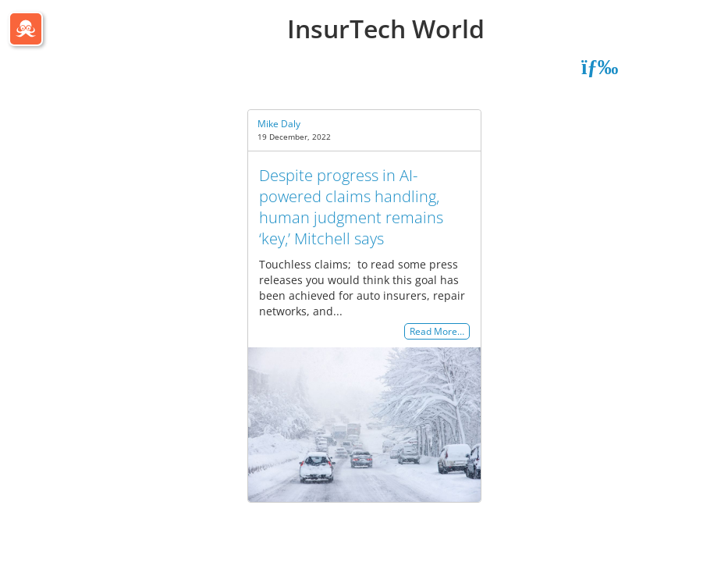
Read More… (437, 331)
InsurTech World (386, 28)
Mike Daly (279, 124)
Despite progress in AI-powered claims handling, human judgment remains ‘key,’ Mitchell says (351, 207)
